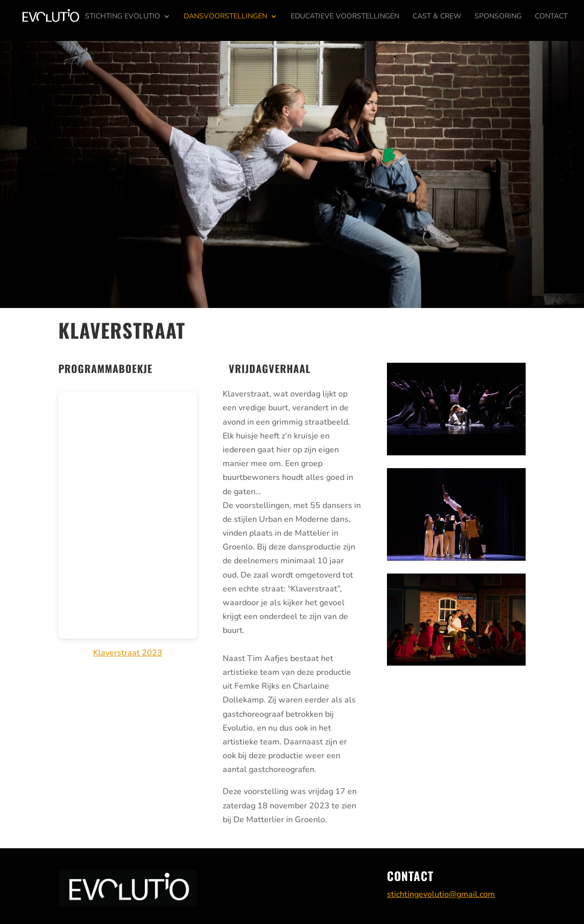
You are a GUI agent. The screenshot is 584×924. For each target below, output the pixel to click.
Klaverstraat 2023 (128, 653)
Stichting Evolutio (123, 17)
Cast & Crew (437, 17)
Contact (551, 17)
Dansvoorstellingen (225, 17)
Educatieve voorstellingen (345, 17)
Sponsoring (498, 17)
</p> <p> (128, 515)
